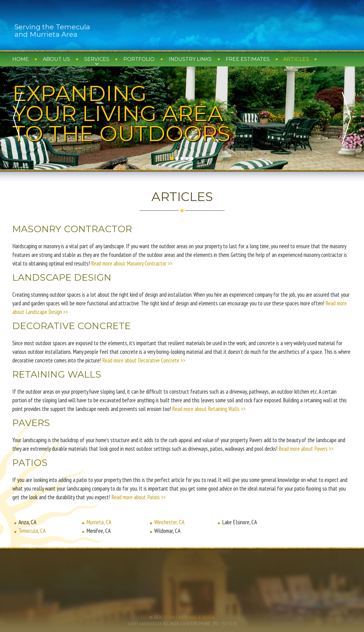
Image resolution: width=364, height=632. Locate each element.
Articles (296, 59)
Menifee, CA (99, 531)
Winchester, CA (169, 522)
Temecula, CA (32, 531)
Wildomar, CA (167, 531)
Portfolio (139, 59)
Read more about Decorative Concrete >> (144, 360)
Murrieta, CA (99, 522)
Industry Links (190, 59)
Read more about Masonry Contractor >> (132, 263)
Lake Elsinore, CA (240, 522)
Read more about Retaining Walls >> (209, 409)
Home (21, 59)
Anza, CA (27, 522)
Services (97, 59)
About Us (56, 59)
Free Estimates (248, 59)
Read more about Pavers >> (306, 449)
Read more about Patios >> (139, 497)
